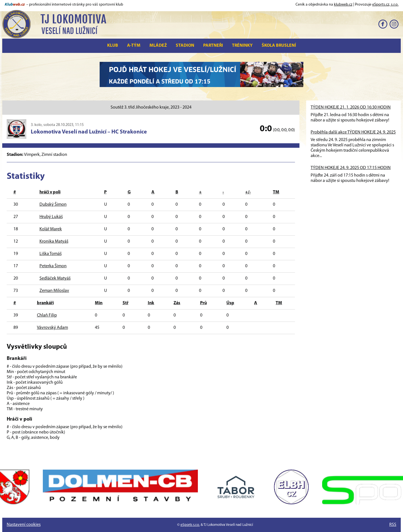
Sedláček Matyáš (55, 278)
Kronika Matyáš (54, 242)
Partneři (213, 46)
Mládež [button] (158, 46)
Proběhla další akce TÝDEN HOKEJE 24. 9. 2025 (353, 132)
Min (99, 303)
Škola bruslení (279, 46)
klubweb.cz (343, 5)
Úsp (230, 303)
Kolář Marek (51, 229)
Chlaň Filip (47, 315)
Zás (177, 303)
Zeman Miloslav (54, 291)
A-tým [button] (134, 46)
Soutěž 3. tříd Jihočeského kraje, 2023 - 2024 (151, 107)
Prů (203, 303)
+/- (248, 192)
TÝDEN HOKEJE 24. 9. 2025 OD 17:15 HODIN (351, 168)
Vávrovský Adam (52, 328)
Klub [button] (113, 46)
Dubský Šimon (53, 205)
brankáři (45, 303)
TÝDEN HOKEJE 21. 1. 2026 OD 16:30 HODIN (351, 107)
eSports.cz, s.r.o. (385, 5)
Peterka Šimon (53, 266)
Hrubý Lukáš (51, 217)
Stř (126, 303)
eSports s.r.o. (190, 525)
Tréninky (242, 46)
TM (276, 192)
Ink (151, 303)
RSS (393, 525)
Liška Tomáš (51, 254)
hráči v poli (50, 192)
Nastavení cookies (24, 525)
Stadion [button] (185, 46)
